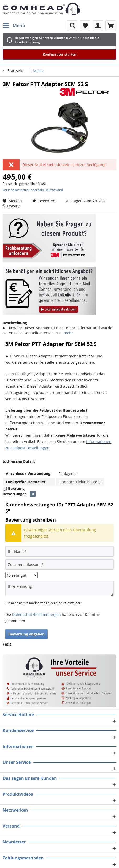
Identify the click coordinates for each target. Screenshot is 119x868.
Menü (14, 25)
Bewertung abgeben (26, 634)
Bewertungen (15, 494)
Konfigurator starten (59, 54)
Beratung (16, 489)
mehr (68, 333)
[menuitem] (14, 26)
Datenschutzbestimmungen (36, 614)
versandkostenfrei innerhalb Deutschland (33, 190)
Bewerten (44, 201)
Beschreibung (15, 323)
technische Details (19, 461)
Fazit (7, 644)
